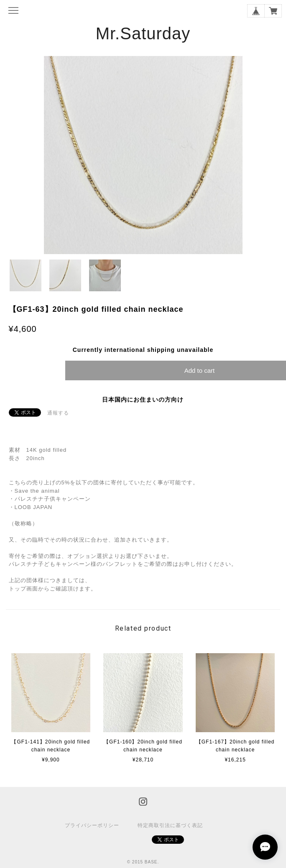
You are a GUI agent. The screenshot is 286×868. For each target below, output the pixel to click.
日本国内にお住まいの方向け (143, 400)
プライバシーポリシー (92, 825)
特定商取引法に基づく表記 (170, 825)
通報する (58, 413)
